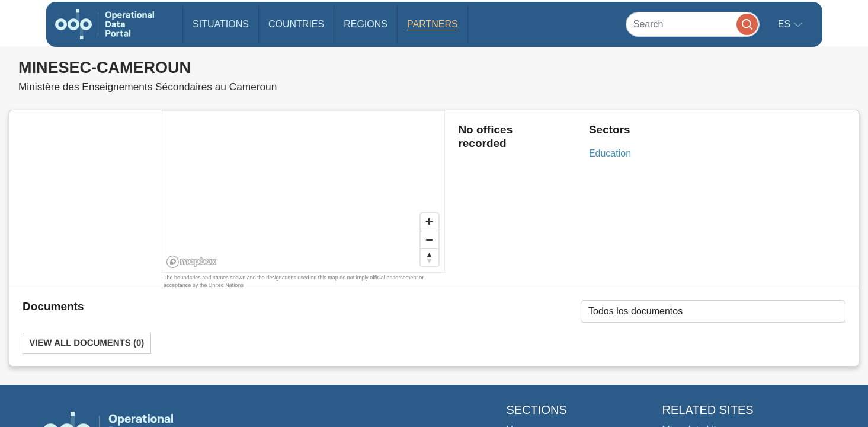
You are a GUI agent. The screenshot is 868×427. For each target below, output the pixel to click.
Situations (221, 24)
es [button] (786, 24)
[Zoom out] (430, 240)
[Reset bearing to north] (430, 257)
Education (610, 153)
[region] (304, 192)
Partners (433, 24)
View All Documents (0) (87, 343)
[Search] (693, 24)
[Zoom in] (430, 222)
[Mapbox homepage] (192, 262)
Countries (296, 24)
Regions (366, 24)
